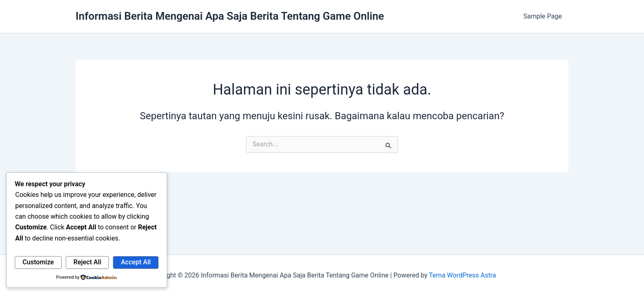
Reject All (87, 262)
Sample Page (543, 16)
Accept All (136, 262)
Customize (38, 262)
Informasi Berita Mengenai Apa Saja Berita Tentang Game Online (230, 16)
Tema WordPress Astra (462, 275)
